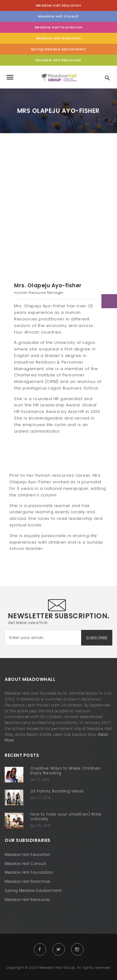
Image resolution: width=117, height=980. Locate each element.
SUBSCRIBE (97, 638)
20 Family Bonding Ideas (57, 791)
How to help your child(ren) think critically (66, 817)
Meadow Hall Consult (58, 16)
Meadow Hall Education (59, 5)
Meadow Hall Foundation (59, 27)
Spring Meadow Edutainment (59, 49)
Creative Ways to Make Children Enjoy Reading (65, 771)
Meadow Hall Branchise (59, 38)
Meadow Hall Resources (58, 60)
